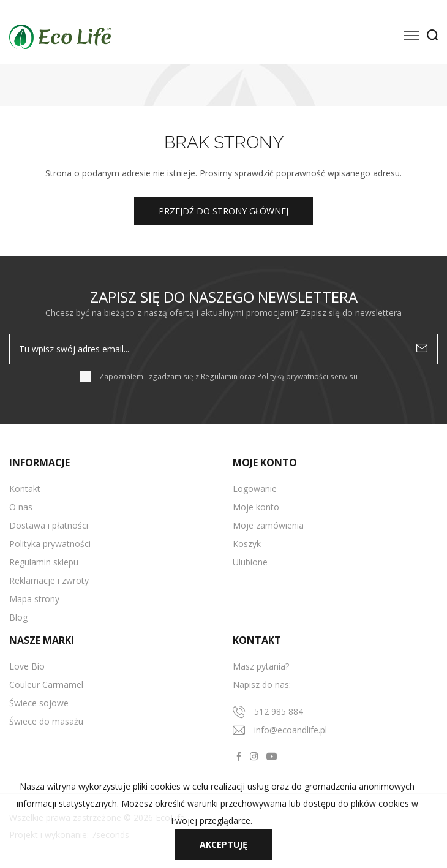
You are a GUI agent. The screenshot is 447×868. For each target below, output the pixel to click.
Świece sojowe (39, 703)
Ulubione (250, 562)
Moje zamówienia (268, 525)
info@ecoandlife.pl (291, 730)
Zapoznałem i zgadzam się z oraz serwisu (228, 376)
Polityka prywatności (50, 544)
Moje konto (256, 507)
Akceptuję (223, 844)
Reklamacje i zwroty (49, 580)
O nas (21, 507)
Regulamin (219, 376)
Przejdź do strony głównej (223, 211)
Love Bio (27, 666)
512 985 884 (279, 711)
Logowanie (255, 489)
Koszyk (247, 544)
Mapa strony (34, 599)
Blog (18, 617)
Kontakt (25, 489)
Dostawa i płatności (49, 525)
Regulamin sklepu (44, 562)
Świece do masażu (46, 721)
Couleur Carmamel (46, 685)
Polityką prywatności (293, 376)
